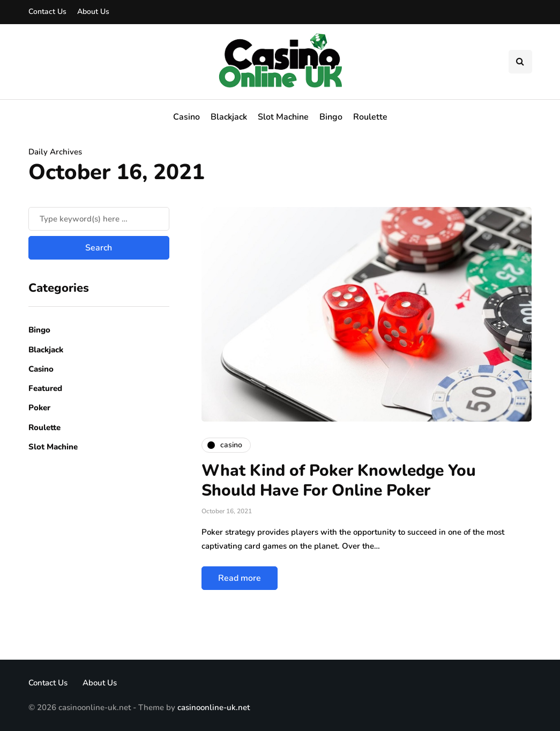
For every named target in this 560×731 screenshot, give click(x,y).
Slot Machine (283, 117)
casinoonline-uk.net (214, 707)
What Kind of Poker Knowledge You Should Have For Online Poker (339, 481)
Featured (45, 388)
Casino (186, 117)
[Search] (99, 219)
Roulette (370, 117)
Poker (39, 408)
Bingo (331, 117)
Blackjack (229, 117)
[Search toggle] (520, 62)
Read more (240, 578)
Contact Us (47, 12)
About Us (93, 12)
